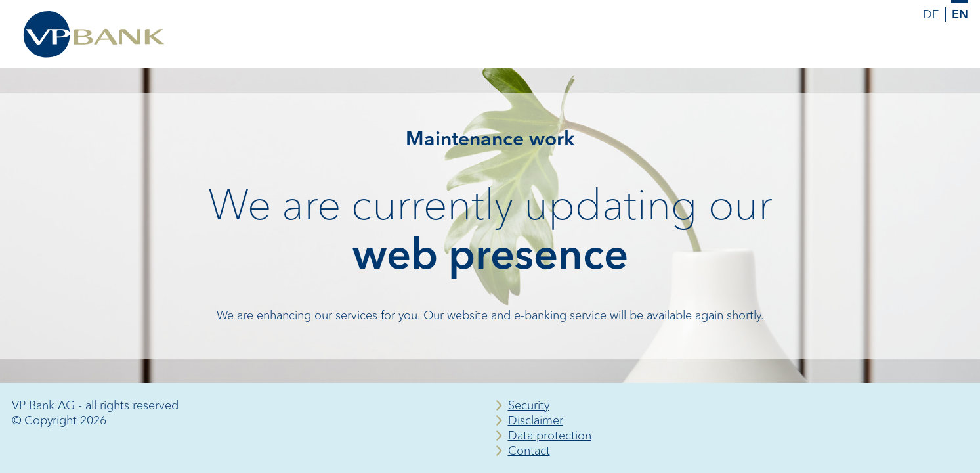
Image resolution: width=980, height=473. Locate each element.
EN (960, 14)
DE (931, 14)
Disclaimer (536, 420)
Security (529, 405)
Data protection (550, 436)
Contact (529, 451)
